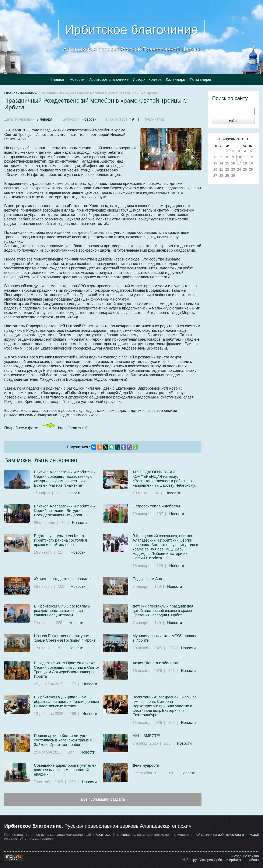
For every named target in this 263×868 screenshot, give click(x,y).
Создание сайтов (245, 856)
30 (233, 176)
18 (245, 163)
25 (245, 169)
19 (251, 163)
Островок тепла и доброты (156, 506)
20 (215, 169)
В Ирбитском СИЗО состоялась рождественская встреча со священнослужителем (62, 611)
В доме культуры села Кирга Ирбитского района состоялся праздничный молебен (60, 540)
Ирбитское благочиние (132, 30)
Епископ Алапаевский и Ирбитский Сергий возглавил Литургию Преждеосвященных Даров (65, 511)
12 (251, 157)
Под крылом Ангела (150, 579)
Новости (77, 79)
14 (221, 163)
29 (227, 176)
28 (221, 176)
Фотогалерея (201, 79)
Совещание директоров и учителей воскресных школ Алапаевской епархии (65, 770)
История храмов (147, 79)
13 (215, 163)
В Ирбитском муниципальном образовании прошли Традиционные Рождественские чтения (66, 702)
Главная (58, 79)
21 (221, 169)
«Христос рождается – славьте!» (63, 579)
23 (233, 169)
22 (227, 169)
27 (215, 176)
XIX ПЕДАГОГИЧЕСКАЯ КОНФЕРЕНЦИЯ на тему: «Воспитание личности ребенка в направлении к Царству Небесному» (165, 479)
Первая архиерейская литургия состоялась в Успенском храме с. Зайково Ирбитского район (63, 740)
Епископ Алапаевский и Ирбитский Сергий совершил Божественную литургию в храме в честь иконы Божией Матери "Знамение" (65, 479)
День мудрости (146, 765)
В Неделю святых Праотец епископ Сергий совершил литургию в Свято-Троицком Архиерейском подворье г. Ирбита (66, 670)
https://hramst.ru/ (72, 428)
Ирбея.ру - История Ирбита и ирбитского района (220, 860)
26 (251, 169)
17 (239, 163)
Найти (233, 121)
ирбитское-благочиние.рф (116, 835)
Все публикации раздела (103, 799)
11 (245, 157)
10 (239, 157)
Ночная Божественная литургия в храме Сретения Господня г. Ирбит (65, 638)
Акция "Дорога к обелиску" (156, 663)
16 (233, 163)
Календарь (176, 79)
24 (239, 169)
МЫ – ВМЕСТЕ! (146, 736)
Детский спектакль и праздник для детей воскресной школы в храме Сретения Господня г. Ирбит (163, 611)
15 (227, 163)
